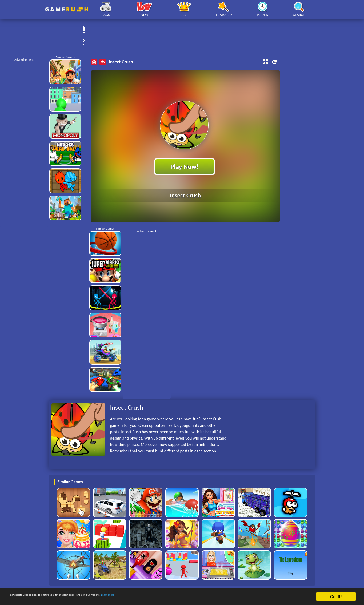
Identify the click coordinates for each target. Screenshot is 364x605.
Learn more (167, 597)
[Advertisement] (185, 35)
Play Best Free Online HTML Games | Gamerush (67, 9)
